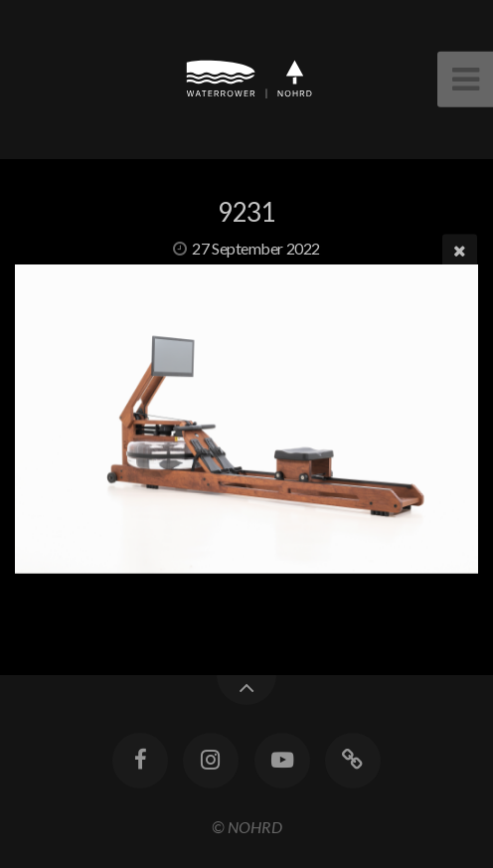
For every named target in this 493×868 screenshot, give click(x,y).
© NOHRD (247, 827)
